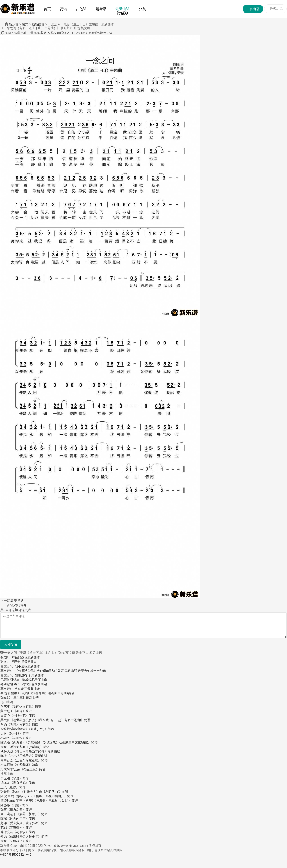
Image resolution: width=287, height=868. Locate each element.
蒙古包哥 (7, 711)
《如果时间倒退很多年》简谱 (27, 836)
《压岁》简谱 (16, 787)
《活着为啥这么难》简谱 (30, 760)
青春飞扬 (17, 601)
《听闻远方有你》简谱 (26, 707)
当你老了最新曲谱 (27, 689)
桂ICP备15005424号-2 (16, 855)
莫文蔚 (55, 33)
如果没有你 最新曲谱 (29, 675)
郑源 (4, 836)
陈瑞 (4, 819)
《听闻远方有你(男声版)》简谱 (28, 747)
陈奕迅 (5, 742)
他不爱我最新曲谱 (27, 666)
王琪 (4, 787)
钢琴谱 (101, 9)
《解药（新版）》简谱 (32, 814)
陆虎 (4, 796)
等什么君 (7, 832)
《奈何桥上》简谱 (19, 841)
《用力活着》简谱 (19, 810)
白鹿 (11, 796)
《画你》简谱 (22, 711)
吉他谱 (81, 9)
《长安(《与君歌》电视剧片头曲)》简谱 (50, 801)
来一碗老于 (8, 814)
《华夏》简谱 (19, 778)
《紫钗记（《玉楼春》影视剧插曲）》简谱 (44, 796)
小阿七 (5, 738)
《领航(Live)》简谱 (41, 729)
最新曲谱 (123, 9)
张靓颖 (12, 693)
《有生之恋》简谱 (33, 769)
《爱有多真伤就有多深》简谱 (27, 823)
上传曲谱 (253, 9)
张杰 (47, 33)
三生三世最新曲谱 (26, 698)
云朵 (17, 769)
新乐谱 (14, 24)
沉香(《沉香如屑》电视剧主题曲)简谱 (48, 693)
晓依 (4, 756)
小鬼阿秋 (7, 765)
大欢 (4, 733)
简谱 (63, 9)
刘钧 (4, 724)
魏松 (24, 729)
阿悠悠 (5, 805)
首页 (47, 9)
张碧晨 (5, 792)
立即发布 (11, 645)
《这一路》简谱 (18, 733)
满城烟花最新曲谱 (35, 680)
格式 (25, 24)
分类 (142, 9)
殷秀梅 (5, 729)
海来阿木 (7, 769)
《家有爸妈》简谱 (22, 783)
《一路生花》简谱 (22, 715)
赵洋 (4, 823)
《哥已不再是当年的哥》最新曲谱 (37, 751)
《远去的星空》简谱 (21, 819)
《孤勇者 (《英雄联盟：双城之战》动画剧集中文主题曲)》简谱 (54, 742)
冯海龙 (5, 783)
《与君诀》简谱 (24, 832)
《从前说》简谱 (21, 738)
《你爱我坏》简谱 (26, 765)
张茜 (4, 810)
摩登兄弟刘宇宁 (11, 801)
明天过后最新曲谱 (24, 662)
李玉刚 (5, 778)
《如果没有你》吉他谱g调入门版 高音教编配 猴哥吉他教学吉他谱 (61, 671)
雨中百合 (7, 760)
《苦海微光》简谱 (19, 827)
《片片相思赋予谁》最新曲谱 (27, 756)
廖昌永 (15, 729)
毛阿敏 (5, 680)
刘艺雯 (5, 707)
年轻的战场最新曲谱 (26, 657)
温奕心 (5, 715)
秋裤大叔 (7, 751)
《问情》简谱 (19, 805)
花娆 (4, 827)
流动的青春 (19, 605)
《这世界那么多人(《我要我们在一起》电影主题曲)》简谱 (50, 720)
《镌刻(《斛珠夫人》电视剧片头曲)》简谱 (39, 792)
